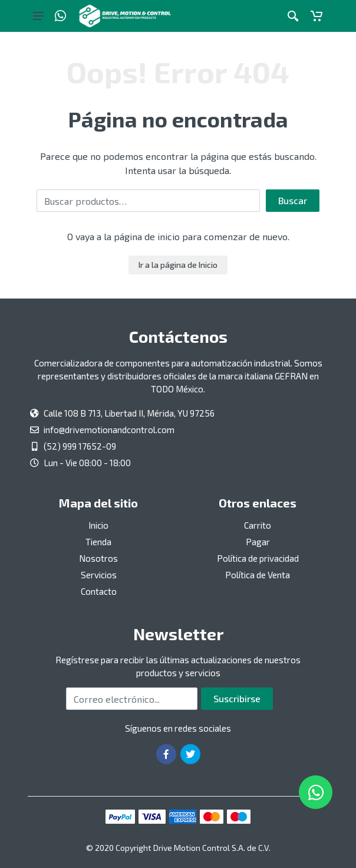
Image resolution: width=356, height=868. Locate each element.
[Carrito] (317, 16)
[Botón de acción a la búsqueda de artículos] (293, 16)
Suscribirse (237, 698)
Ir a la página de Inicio (178, 265)
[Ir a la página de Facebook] (166, 754)
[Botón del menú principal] (38, 16)
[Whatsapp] (60, 16)
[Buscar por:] (148, 201)
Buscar (293, 200)
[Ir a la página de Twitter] (190, 754)
